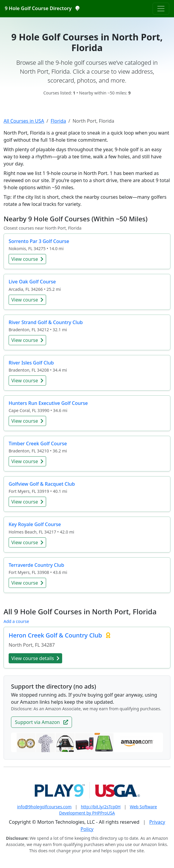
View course (27, 259)
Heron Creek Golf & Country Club (56, 635)
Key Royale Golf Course (35, 524)
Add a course (16, 621)
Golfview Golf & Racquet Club (42, 484)
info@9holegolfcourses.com (44, 807)
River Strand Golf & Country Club (46, 322)
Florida (58, 121)
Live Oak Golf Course (32, 282)
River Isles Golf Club (31, 363)
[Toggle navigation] (161, 9)
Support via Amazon (41, 722)
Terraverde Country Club (36, 565)
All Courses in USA (24, 121)
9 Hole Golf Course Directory (42, 8)
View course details (35, 658)
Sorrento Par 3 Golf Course (39, 241)
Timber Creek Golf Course (38, 444)
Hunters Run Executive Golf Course (48, 403)
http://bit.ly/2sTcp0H (101, 807)
